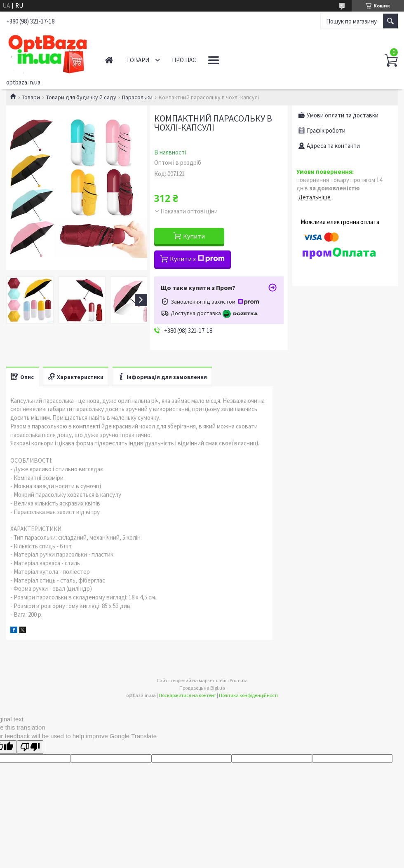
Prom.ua (239, 680)
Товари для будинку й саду (81, 97)
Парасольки (137, 97)
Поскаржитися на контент (187, 695)
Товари (138, 60)
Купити (194, 236)
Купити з (197, 259)
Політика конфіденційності (248, 695)
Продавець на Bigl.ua (202, 688)
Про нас (184, 60)
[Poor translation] (30, 747)
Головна (109, 60)
